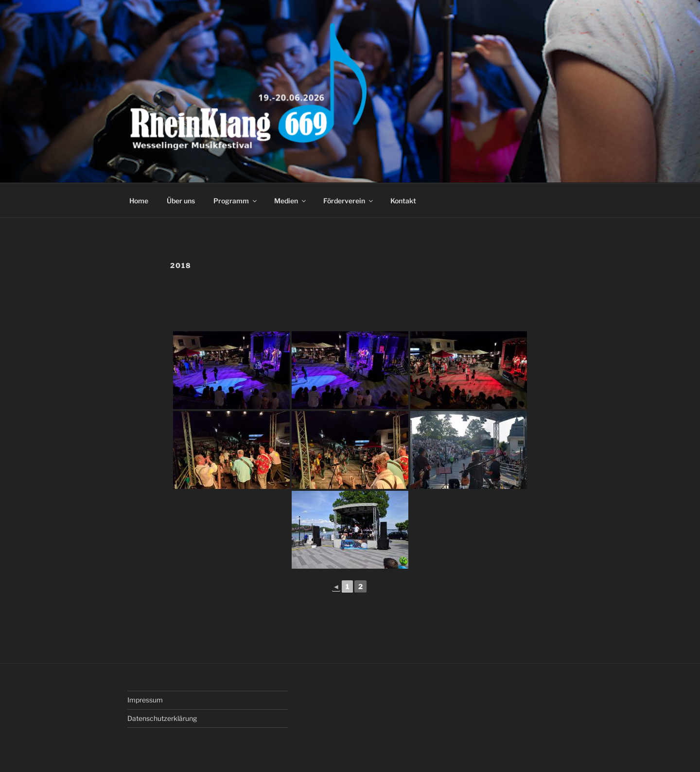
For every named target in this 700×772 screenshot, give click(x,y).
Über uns (181, 201)
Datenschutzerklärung (162, 718)
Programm (236, 201)
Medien (291, 201)
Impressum (145, 700)
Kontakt (403, 201)
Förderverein (349, 201)
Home (139, 201)
